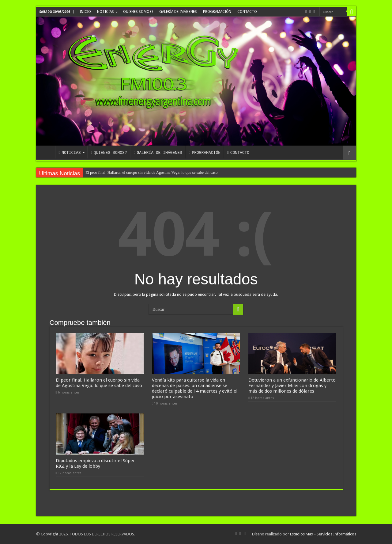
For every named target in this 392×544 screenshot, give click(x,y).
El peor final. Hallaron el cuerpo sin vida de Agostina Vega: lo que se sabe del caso (151, 172)
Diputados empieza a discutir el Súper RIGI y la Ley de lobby (95, 463)
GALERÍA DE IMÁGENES (178, 12)
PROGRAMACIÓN (217, 12)
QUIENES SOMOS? (138, 12)
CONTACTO (247, 12)
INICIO (85, 12)
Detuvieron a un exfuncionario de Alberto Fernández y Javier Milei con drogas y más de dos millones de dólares (292, 386)
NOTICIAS (106, 12)
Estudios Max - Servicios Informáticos (323, 534)
